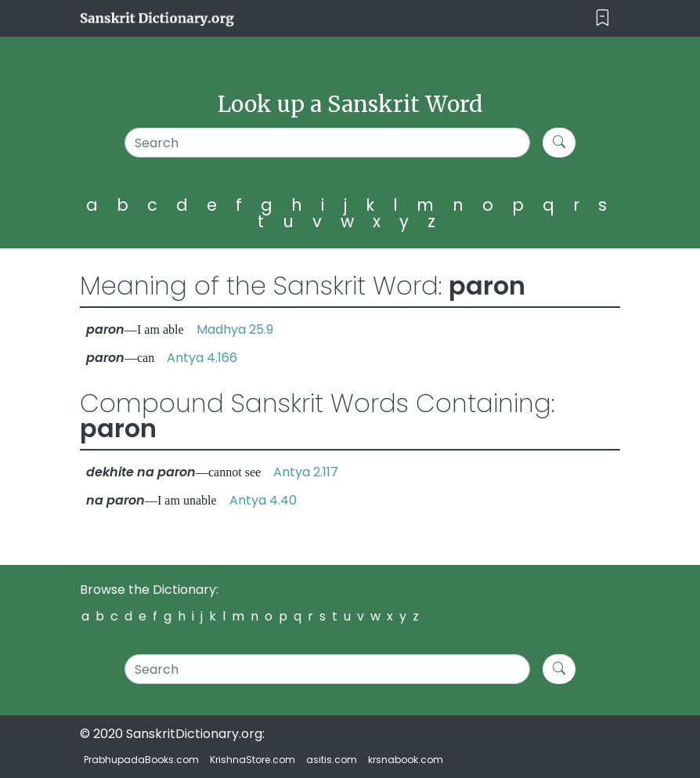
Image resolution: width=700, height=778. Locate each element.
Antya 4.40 (263, 500)
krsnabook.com (406, 760)
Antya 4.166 (202, 358)
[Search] (327, 143)
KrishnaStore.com (253, 760)
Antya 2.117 (306, 472)
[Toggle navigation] (603, 18)
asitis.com (332, 760)
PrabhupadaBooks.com (141, 760)
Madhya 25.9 (235, 329)
